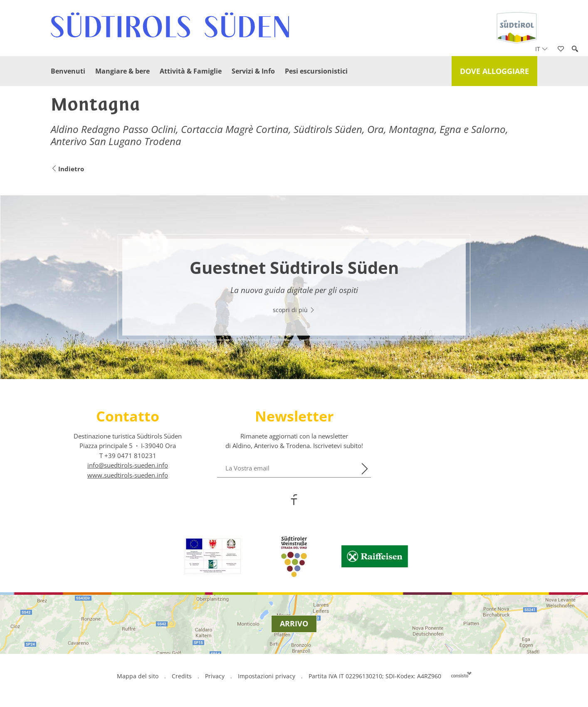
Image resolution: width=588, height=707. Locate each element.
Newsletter (294, 416)
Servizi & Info (253, 71)
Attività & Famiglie (191, 71)
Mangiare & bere (122, 71)
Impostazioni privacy (267, 676)
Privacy (215, 676)
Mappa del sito (138, 676)
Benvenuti (68, 71)
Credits (182, 676)
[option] (294, 287)
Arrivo (294, 623)
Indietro (67, 169)
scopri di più (294, 310)
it (541, 49)
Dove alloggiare (494, 71)
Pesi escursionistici (316, 71)
